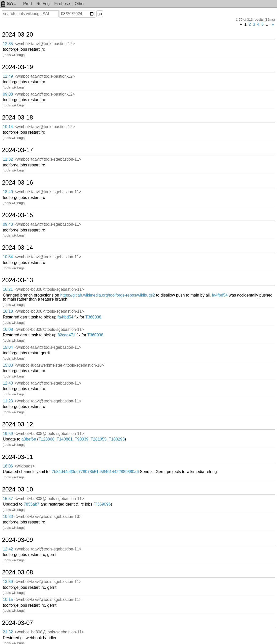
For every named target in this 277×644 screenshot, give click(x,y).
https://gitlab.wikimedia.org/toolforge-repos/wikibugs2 (108, 295)
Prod (27, 4)
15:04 (8, 347)
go (100, 14)
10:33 (8, 517)
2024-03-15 (18, 215)
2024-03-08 (18, 572)
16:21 (8, 289)
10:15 (8, 599)
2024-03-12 (18, 424)
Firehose (62, 4)
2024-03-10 (18, 489)
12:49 (8, 76)
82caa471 (66, 335)
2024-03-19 (18, 67)
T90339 (81, 439)
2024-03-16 (18, 183)
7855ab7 (32, 504)
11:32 (8, 159)
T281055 (99, 439)
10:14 (8, 127)
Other (80, 4)
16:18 (8, 311)
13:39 (8, 582)
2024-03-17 (18, 150)
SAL (9, 3)
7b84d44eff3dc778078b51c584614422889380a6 (95, 472)
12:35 (8, 44)
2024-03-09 (18, 540)
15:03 (8, 365)
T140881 (64, 439)
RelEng (43, 4)
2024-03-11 (18, 457)
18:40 (8, 192)
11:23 (8, 401)
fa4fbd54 (220, 295)
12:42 (8, 549)
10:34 (8, 257)
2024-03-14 (18, 248)
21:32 (8, 632)
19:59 (8, 434)
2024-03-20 (18, 35)
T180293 (117, 439)
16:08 (8, 329)
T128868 (47, 439)
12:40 (8, 383)
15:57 (8, 499)
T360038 (93, 317)
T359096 (103, 504)
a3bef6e (29, 439)
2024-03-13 (18, 280)
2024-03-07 (18, 623)
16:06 (8, 466)
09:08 (8, 94)
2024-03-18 (18, 118)
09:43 (8, 224)
